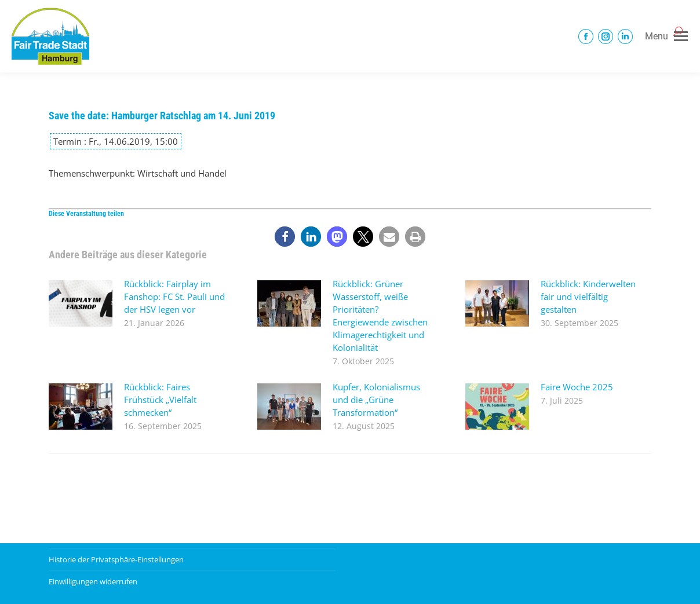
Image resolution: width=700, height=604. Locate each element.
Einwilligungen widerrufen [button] (93, 581)
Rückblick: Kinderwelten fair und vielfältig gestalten (588, 296)
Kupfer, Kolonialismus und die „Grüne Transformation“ (376, 400)
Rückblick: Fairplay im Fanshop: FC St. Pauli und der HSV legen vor (174, 296)
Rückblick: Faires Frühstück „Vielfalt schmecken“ (160, 400)
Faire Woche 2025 (577, 387)
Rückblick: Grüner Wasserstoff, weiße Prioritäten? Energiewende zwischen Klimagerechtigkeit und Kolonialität (380, 316)
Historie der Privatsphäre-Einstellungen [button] (116, 559)
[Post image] (81, 303)
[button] (285, 237)
